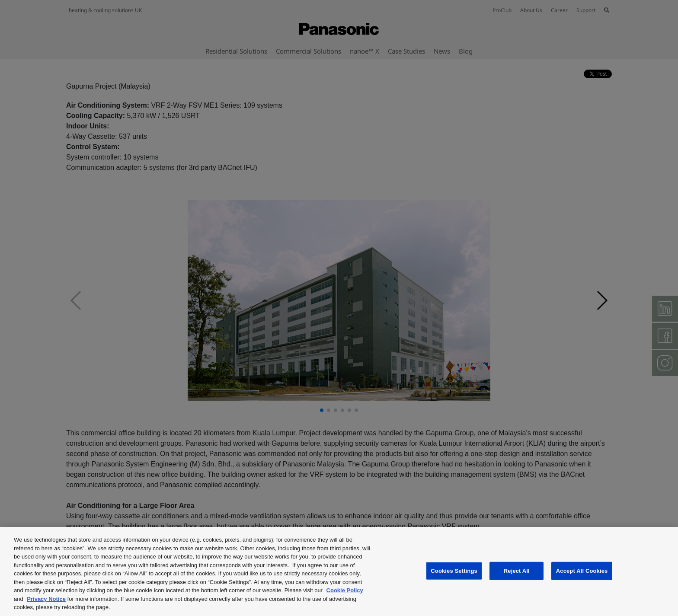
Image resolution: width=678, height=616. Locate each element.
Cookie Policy (345, 590)
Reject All (517, 571)
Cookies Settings (454, 571)
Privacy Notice (46, 599)
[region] (339, 571)
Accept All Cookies (582, 571)
